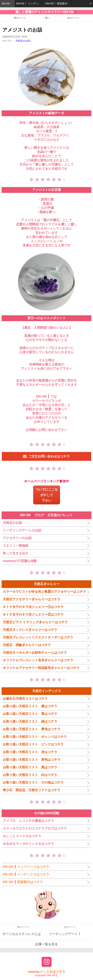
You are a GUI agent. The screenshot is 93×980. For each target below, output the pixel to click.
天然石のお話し (24, 41)
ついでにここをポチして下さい (47, 495)
